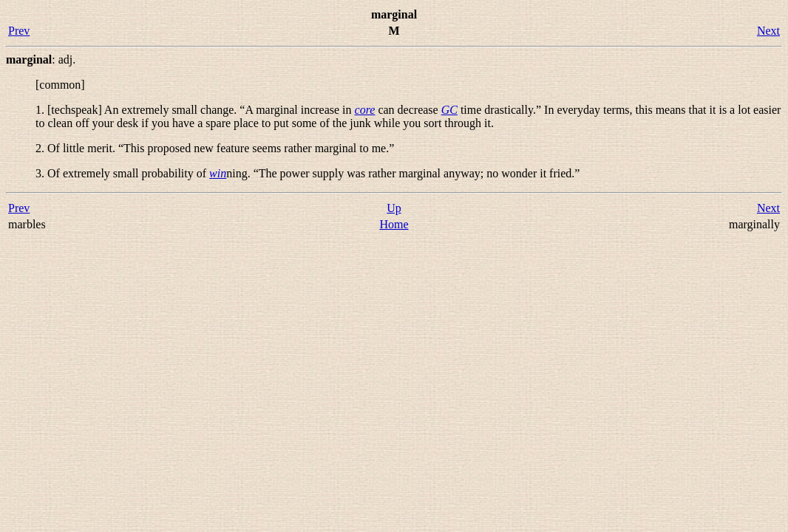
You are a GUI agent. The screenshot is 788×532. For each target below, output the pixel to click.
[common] (60, 85)
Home (394, 224)
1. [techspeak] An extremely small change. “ (195, 110)
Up (394, 208)
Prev (19, 31)
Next (768, 31)
